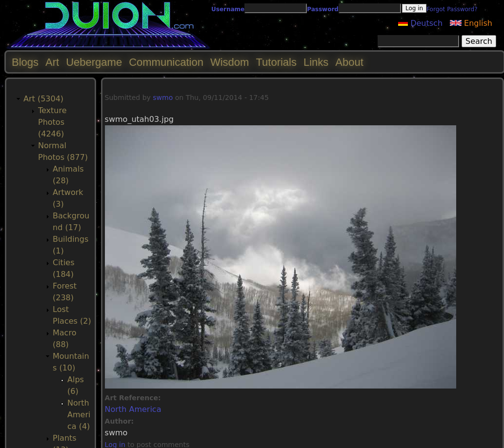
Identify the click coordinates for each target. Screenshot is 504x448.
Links (316, 62)
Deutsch (420, 23)
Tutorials (276, 62)
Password (323, 9)
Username (228, 9)
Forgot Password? (452, 9)
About (349, 62)
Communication (166, 62)
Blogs (25, 62)
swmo (163, 97)
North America (133, 409)
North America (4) (79, 415)
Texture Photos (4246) (52, 122)
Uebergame (94, 62)
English (471, 23)
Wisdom (230, 62)
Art (52, 62)
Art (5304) (43, 99)
